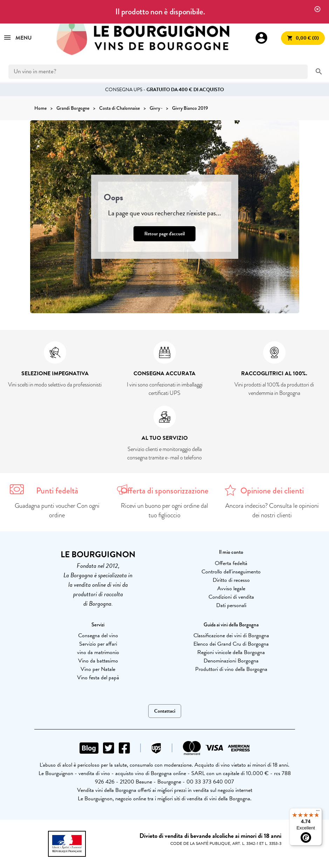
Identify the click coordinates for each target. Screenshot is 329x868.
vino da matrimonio (98, 652)
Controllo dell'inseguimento (231, 572)
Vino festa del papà (98, 678)
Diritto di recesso (231, 580)
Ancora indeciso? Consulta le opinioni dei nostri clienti (272, 510)
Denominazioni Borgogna (231, 661)
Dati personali (231, 605)
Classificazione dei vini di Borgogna (231, 635)
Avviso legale (231, 588)
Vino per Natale (98, 669)
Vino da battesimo (98, 661)
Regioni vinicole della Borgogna (231, 652)
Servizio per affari (98, 644)
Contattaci (165, 711)
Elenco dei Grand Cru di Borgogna (231, 644)
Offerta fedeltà (231, 563)
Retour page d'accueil (164, 234)
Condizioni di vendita (231, 597)
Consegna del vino (98, 635)
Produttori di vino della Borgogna (231, 669)
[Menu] (318, 812)
